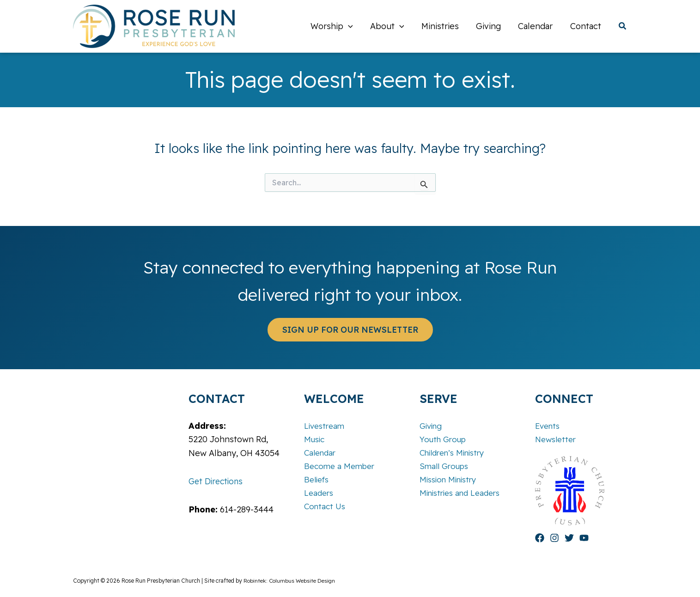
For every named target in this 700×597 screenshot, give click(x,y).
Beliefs (318, 480)
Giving (432, 425)
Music (315, 439)
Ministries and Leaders (463, 494)
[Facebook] (540, 538)
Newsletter (557, 439)
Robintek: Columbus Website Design (290, 581)
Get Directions (217, 481)
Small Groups (446, 466)
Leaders (320, 494)
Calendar (321, 453)
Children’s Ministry (456, 453)
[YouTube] (584, 538)
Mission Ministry (451, 480)
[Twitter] (569, 538)
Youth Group (445, 439)
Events (549, 425)
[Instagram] (554, 538)
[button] (351, 26)
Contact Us (326, 508)
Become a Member (341, 466)
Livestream (326, 425)
